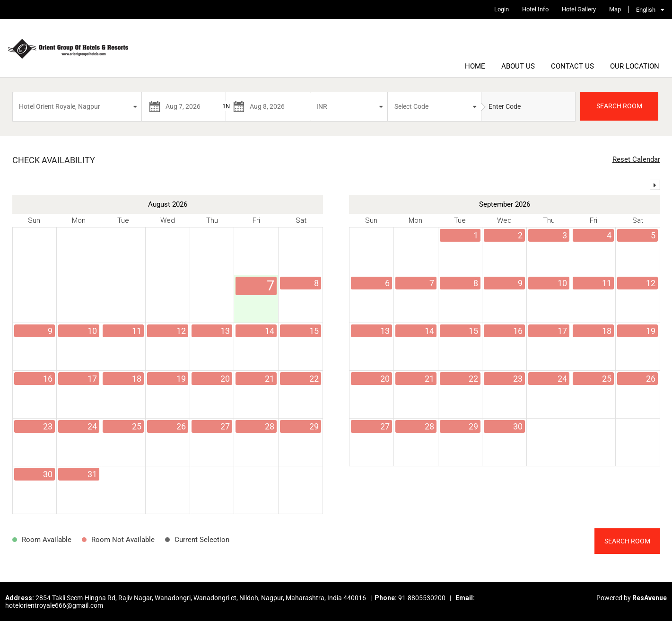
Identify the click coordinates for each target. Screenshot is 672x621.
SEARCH (619, 106)
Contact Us (572, 66)
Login (502, 9)
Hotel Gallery (579, 9)
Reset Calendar (636, 159)
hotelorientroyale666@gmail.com (54, 605)
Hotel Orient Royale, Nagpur (60, 106)
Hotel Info (535, 9)
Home (475, 66)
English (646, 10)
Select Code (411, 106)
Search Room (627, 541)
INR (322, 106)
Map (615, 9)
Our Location (635, 66)
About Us (518, 66)
